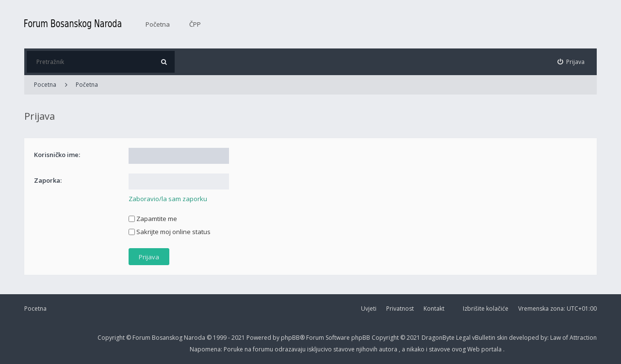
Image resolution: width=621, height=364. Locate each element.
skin (503, 338)
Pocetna (35, 309)
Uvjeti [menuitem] (369, 309)
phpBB (361, 338)
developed (525, 338)
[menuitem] (571, 62)
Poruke (234, 349)
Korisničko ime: (57, 155)
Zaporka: (48, 180)
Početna (158, 24)
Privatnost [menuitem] (400, 309)
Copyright (111, 338)
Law (556, 338)
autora (389, 349)
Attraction (583, 338)
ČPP (195, 24)
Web (474, 349)
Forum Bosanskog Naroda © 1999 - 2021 (189, 338)
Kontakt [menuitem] (434, 309)
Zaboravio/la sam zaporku (168, 199)
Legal (463, 338)
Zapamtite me (153, 219)
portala (492, 349)
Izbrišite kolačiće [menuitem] (486, 309)
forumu (264, 349)
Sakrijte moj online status (170, 232)
